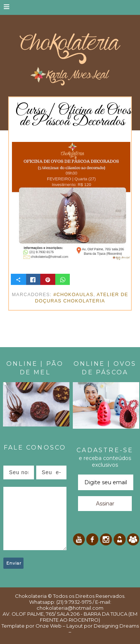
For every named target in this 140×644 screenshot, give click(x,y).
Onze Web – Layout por (64, 626)
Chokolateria (31, 596)
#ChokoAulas (73, 295)
